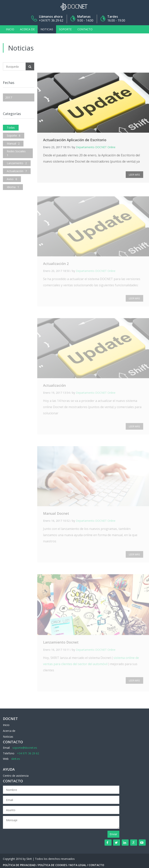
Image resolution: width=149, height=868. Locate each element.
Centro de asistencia (16, 776)
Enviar (113, 834)
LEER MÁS (134, 176)
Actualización (54, 387)
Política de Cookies (53, 865)
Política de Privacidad (19, 865)
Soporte (65, 29)
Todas (11, 128)
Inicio (10, 29)
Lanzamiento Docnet (61, 644)
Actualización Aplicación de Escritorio (75, 141)
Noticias (47, 29)
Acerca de (27, 29)
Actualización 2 (56, 265)
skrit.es (16, 759)
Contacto (85, 29)
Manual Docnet (56, 515)
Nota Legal (78, 865)
